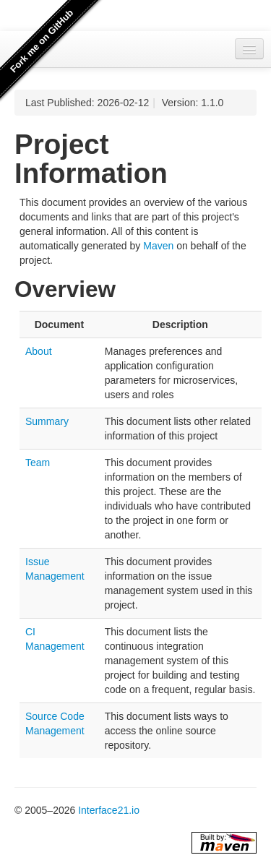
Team (38, 463)
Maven (158, 246)
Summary (47, 421)
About (39, 351)
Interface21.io (109, 810)
